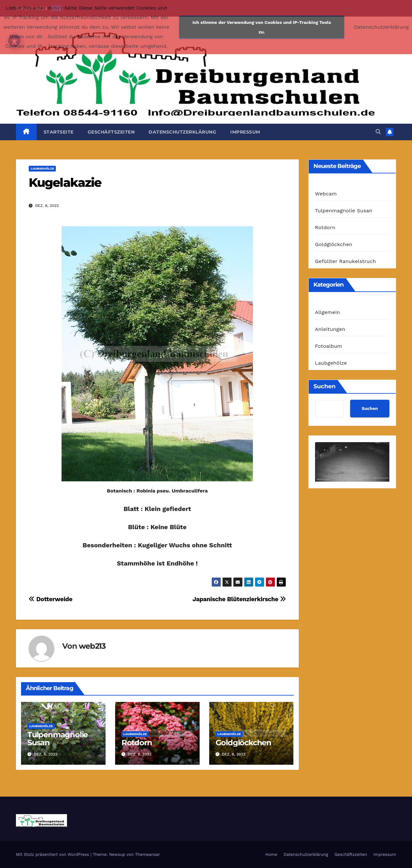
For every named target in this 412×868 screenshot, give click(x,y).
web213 (92, 646)
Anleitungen (330, 329)
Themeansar (148, 854)
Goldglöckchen (243, 743)
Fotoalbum (329, 346)
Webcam (326, 194)
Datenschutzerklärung (182, 132)
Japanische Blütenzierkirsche (239, 599)
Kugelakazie (65, 182)
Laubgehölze (42, 168)
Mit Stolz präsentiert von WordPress (53, 854)
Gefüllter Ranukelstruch (346, 261)
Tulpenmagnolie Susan (58, 739)
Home (271, 854)
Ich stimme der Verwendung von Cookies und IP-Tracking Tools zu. (262, 27)
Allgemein (328, 312)
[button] (378, 132)
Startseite (59, 132)
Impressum (245, 132)
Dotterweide (51, 599)
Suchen (324, 386)
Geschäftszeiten (111, 132)
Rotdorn (137, 743)
